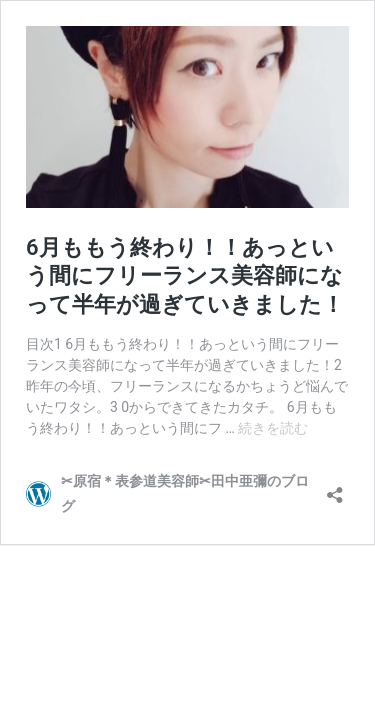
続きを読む (273, 428)
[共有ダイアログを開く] (335, 488)
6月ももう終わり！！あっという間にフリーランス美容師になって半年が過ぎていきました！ (185, 276)
